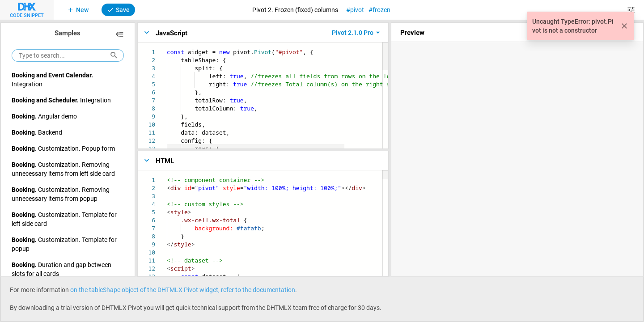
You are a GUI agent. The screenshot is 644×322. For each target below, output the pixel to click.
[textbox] (167, 48)
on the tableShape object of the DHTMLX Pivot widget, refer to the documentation (183, 290)
